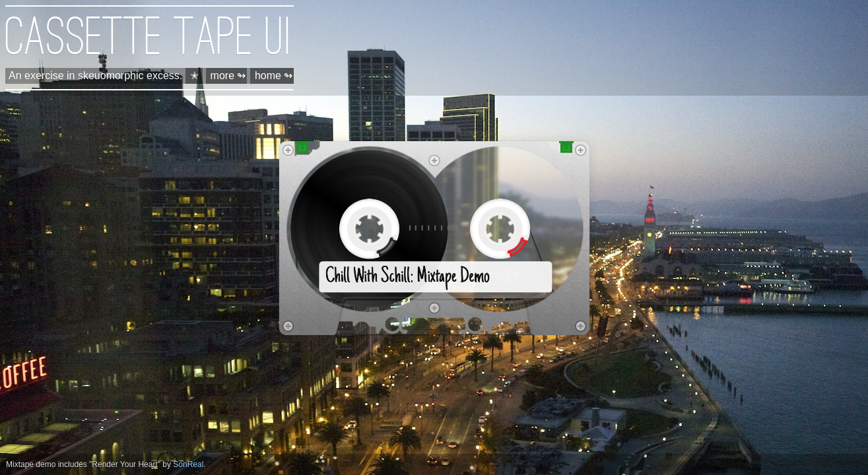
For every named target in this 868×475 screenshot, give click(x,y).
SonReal (188, 464)
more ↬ (228, 76)
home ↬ (274, 76)
